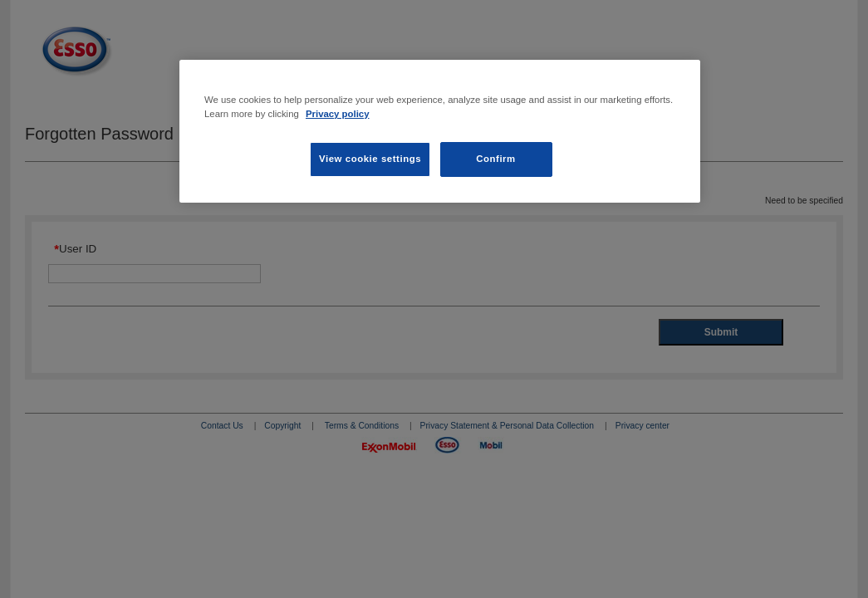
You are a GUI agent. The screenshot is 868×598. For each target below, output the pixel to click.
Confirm (496, 159)
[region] (440, 131)
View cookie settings (370, 159)
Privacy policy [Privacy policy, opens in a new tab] (338, 114)
